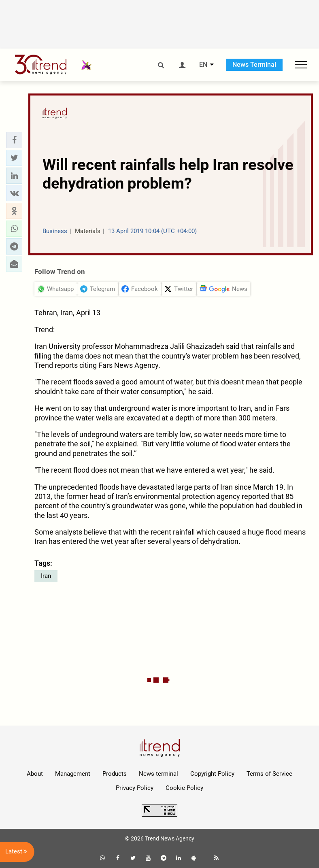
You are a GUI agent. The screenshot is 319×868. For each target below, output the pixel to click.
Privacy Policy (135, 788)
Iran (46, 576)
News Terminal (254, 65)
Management (73, 774)
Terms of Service (269, 774)
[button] (14, 140)
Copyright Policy (212, 774)
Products (115, 774)
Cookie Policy (184, 788)
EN (203, 65)
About (35, 774)
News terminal (158, 774)
